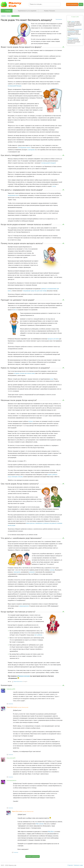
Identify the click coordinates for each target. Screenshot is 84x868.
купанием (32, 572)
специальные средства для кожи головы (35, 291)
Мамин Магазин (49, 11)
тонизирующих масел (24, 148)
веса (15, 310)
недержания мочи (13, 195)
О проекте (70, 865)
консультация (78, 29)
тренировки (31, 150)
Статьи (8, 11)
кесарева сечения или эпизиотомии (24, 373)
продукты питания (53, 339)
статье (54, 186)
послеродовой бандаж (15, 86)
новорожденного (24, 606)
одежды (52, 570)
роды (52, 379)
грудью (31, 421)
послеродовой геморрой (49, 163)
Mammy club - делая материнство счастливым (12, 4)
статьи (73, 22)
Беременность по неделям (27, 11)
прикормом (17, 572)
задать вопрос (71, 32)
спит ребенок (38, 635)
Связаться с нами (78, 865)
